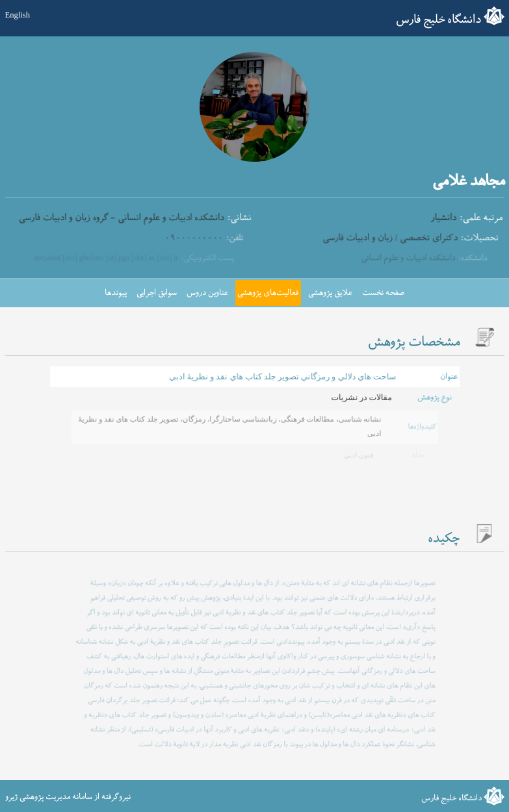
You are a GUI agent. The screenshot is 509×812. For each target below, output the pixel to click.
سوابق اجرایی (157, 293)
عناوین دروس (207, 293)
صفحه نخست (383, 293)
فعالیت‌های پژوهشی (268, 293)
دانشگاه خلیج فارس (438, 20)
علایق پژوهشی (330, 293)
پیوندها (116, 293)
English (18, 15)
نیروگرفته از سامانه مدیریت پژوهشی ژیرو (68, 797)
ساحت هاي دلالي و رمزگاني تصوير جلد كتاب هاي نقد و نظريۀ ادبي (282, 376)
